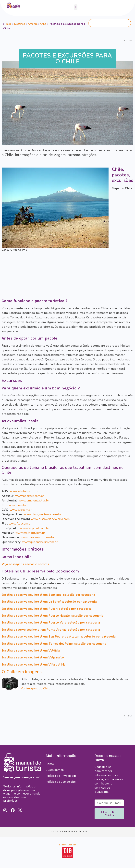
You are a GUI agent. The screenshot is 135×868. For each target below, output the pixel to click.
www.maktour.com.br (30, 533)
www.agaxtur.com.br (30, 496)
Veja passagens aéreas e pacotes (25, 564)
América (33, 24)
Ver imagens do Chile (36, 688)
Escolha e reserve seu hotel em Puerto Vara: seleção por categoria (51, 623)
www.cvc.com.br (21, 510)
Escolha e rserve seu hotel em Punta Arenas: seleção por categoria (51, 630)
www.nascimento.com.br (37, 537)
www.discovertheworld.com (50, 519)
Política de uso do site (61, 782)
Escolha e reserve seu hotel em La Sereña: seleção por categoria (49, 602)
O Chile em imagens (22, 672)
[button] (76, 7)
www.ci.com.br (16, 505)
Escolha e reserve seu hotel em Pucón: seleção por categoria (46, 609)
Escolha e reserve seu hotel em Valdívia (31, 651)
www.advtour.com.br (24, 491)
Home (50, 764)
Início (9, 24)
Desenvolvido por (67, 845)
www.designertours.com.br (43, 514)
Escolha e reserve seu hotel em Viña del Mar (34, 665)
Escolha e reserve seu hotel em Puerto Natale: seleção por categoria (52, 616)
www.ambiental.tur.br (34, 500)
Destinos (20, 24)
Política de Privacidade (61, 776)
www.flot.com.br (20, 524)
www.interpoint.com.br (33, 528)
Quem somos (55, 770)
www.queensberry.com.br (40, 542)
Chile (43, 24)
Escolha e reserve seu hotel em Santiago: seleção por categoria (48, 595)
